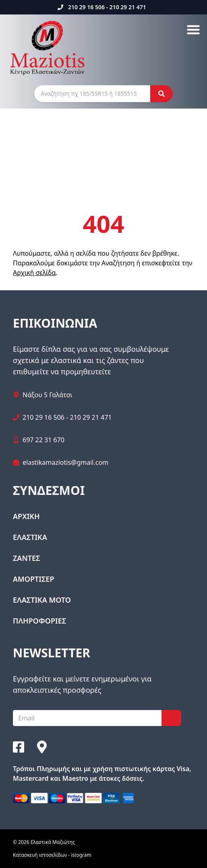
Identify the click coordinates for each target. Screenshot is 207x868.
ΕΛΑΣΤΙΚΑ (30, 537)
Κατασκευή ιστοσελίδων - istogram (52, 855)
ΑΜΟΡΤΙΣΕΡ (33, 579)
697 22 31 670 (43, 440)
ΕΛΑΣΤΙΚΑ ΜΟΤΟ (42, 600)
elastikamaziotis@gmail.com (65, 462)
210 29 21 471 (128, 7)
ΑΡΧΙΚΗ (26, 516)
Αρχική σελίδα (34, 273)
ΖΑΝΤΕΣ (26, 558)
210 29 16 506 (86, 7)
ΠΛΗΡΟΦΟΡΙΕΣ (39, 621)
